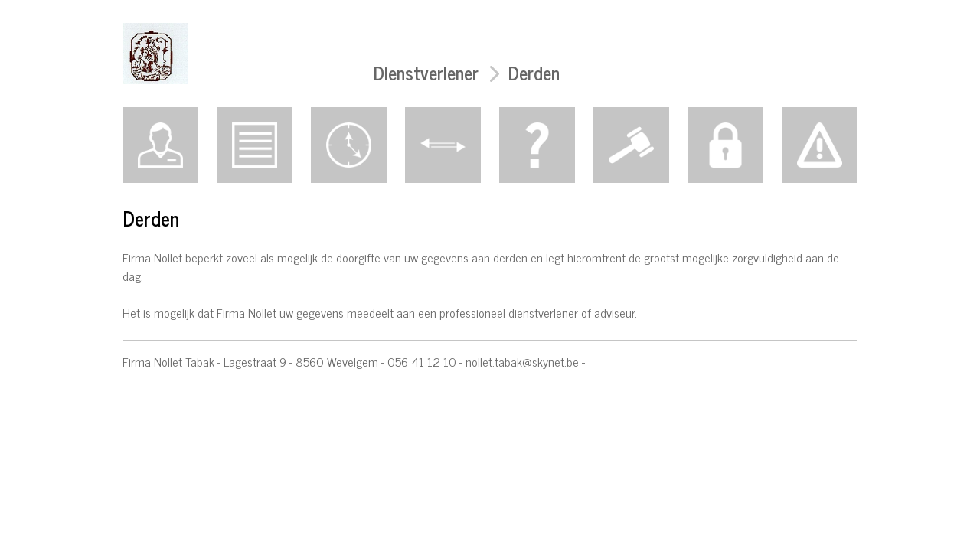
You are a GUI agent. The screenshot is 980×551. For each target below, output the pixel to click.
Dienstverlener (426, 72)
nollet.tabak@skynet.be (522, 361)
